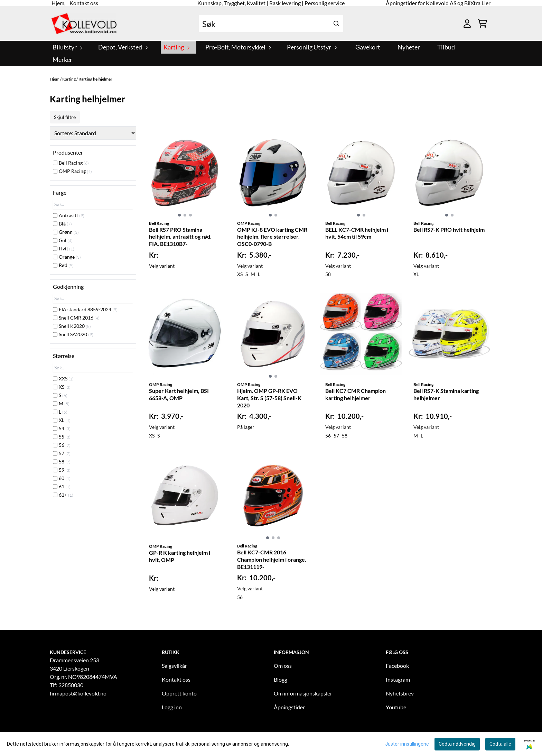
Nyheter (409, 47)
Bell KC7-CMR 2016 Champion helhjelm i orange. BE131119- (272, 559)
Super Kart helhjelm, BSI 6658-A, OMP (179, 394)
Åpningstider (289, 707)
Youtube (396, 707)
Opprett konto (179, 693)
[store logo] (84, 24)
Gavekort (368, 47)
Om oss (283, 666)
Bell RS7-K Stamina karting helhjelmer (446, 394)
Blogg (281, 679)
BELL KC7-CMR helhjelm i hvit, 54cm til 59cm (357, 233)
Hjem (55, 79)
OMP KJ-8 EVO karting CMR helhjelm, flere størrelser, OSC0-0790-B (272, 237)
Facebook (397, 666)
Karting (69, 79)
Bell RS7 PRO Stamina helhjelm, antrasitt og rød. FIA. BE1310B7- (180, 237)
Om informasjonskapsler (303, 693)
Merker (62, 60)
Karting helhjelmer (95, 79)
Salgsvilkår (174, 666)
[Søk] (271, 24)
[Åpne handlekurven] (482, 24)
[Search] (336, 24)
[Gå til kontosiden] (467, 24)
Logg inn (172, 707)
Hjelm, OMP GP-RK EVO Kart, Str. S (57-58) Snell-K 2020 (269, 398)
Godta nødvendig (457, 744)
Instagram (398, 679)
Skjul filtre (65, 117)
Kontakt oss (176, 679)
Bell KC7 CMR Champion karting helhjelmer (356, 394)
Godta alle (500, 744)
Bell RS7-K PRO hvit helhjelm (449, 229)
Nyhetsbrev (400, 693)
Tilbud (446, 47)
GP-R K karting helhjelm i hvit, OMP (180, 556)
